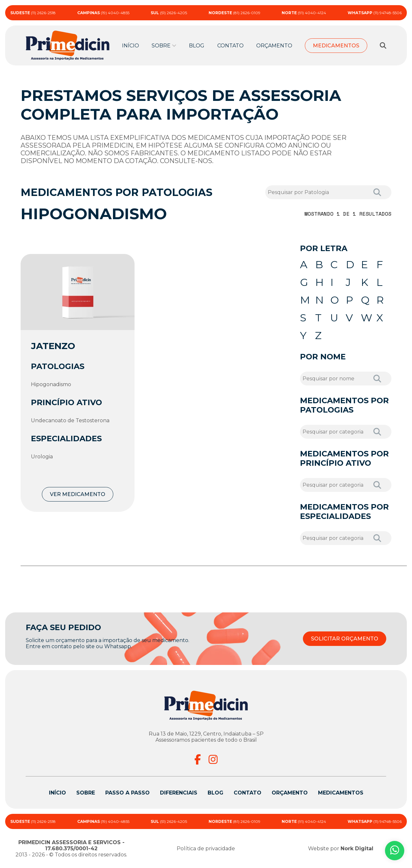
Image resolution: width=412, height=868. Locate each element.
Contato (230, 46)
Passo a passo (127, 793)
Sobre (161, 46)
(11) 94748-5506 (375, 13)
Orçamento (274, 46)
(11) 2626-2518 (33, 13)
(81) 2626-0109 (234, 13)
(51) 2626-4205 (169, 13)
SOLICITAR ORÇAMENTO (345, 639)
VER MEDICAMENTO (78, 494)
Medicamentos (336, 46)
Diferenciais (179, 793)
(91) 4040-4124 (304, 13)
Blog (197, 46)
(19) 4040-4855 (103, 13)
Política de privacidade (206, 848)
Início (131, 46)
